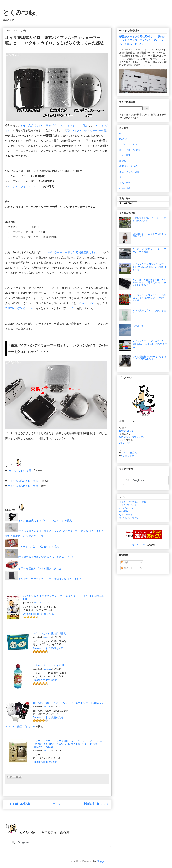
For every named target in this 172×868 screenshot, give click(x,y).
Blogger (101, 861)
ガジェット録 (127, 456)
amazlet (38, 603)
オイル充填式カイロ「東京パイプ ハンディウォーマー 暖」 (54, 125)
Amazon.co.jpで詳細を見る (39, 614)
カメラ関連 (125, 155)
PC (121, 133)
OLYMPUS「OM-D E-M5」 (133, 437)
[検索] (145, 480)
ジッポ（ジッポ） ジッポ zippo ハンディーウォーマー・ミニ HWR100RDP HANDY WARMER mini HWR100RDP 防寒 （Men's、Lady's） (67, 744)
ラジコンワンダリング (130, 518)
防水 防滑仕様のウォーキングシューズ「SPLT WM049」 (150, 358)
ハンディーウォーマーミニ (23, 186)
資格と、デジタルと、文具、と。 (136, 502)
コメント (127, 568)
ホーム (57, 804)
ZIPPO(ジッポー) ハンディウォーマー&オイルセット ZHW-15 (68, 703)
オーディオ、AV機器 (130, 150)
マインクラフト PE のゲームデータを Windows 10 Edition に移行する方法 (150, 267)
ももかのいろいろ (128, 505)
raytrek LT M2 (126, 431)
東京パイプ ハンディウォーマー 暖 (86, 130)
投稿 (125, 562)
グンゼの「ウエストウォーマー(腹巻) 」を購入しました (44, 579)
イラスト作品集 (129, 453)
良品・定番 (125, 183)
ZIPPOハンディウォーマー (21, 308)
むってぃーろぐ (127, 514)
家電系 (123, 161)
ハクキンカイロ (86, 303)
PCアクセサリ (138, 545)
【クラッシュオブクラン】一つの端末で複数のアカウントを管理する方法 (149, 298)
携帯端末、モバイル (129, 166)
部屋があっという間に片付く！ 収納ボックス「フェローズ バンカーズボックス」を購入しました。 (142, 40)
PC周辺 (123, 139)
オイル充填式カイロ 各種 (23, 481)
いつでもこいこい (128, 508)
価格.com (30, 727)
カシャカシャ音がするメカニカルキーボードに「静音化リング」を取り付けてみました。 (149, 282)
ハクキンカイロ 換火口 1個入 (49, 633)
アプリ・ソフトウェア (130, 144)
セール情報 (125, 188)
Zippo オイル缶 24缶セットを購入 (32, 547)
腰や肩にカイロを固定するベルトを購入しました (40, 557)
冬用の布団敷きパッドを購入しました (33, 569)
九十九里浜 (138, 326)
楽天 (20, 727)
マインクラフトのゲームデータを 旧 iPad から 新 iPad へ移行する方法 (150, 344)
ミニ (74, 308)
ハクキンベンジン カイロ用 (48, 665)
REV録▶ (124, 511)
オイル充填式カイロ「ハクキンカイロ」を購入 (39, 521)
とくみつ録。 (22, 13)
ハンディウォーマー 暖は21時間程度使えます (70, 252)
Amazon (10, 727)
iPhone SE (125, 443)
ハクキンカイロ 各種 (19, 471)
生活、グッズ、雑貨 (129, 172)
